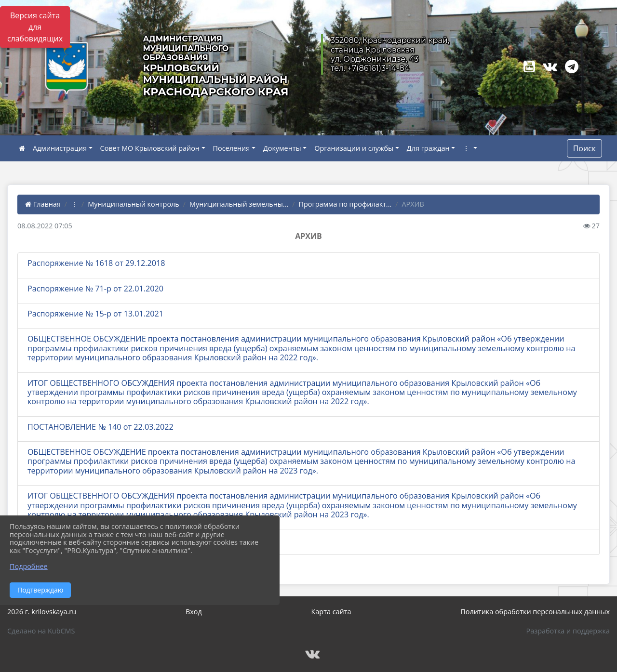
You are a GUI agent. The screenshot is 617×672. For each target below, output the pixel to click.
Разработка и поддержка (568, 631)
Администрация (60, 148)
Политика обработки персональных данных (535, 612)
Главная (43, 204)
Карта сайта (331, 612)
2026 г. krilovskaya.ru (42, 612)
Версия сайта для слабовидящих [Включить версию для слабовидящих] (35, 27)
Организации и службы (354, 148)
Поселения (232, 148)
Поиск (584, 148)
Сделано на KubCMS (41, 631)
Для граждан (428, 148)
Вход (194, 612)
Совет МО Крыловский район (150, 148)
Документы (282, 148)
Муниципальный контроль (133, 204)
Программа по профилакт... (345, 204)
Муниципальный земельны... (239, 204)
